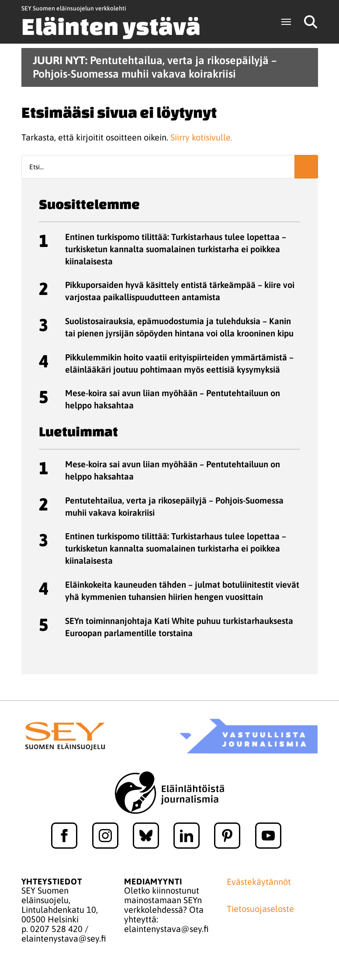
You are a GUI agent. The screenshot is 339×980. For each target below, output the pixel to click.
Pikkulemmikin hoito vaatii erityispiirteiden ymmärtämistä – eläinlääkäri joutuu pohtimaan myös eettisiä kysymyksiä (179, 363)
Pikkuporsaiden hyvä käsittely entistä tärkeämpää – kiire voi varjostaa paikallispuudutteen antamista (180, 291)
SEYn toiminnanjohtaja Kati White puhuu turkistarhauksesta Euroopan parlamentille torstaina (179, 627)
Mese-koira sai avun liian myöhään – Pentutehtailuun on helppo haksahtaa (173, 399)
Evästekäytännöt (259, 882)
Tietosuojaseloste (260, 909)
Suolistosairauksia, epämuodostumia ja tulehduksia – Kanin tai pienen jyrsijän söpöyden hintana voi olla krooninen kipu (179, 327)
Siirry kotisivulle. (201, 137)
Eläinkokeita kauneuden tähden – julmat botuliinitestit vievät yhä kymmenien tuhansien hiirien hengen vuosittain (182, 591)
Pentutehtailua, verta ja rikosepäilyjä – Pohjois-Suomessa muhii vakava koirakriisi (174, 506)
